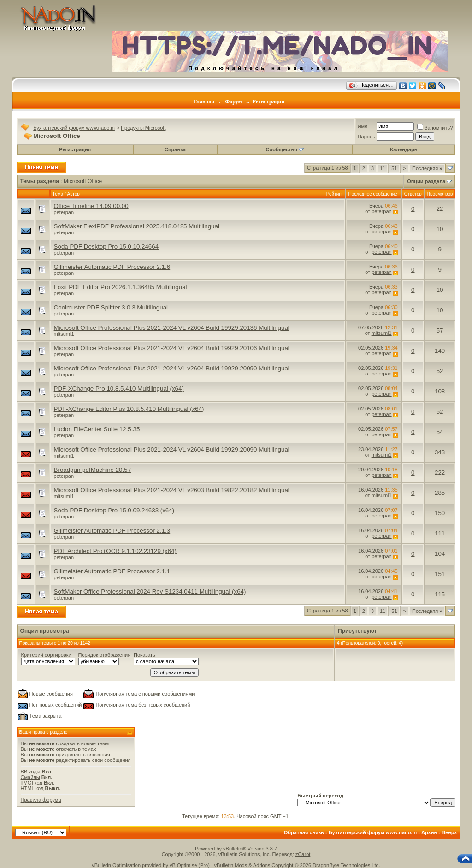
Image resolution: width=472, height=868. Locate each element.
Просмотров (440, 194)
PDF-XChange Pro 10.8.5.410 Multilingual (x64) (119, 389)
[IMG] (27, 783)
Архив (429, 832)
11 (383, 168)
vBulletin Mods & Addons (242, 865)
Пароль (366, 137)
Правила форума (41, 800)
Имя (363, 126)
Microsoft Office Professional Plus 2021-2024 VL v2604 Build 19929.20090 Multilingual (172, 368)
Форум (233, 101)
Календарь (404, 149)
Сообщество (285, 149)
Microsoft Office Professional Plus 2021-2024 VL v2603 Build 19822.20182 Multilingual (172, 490)
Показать (145, 655)
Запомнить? (435, 128)
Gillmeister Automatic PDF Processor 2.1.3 (112, 531)
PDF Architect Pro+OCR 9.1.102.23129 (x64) (115, 551)
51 (394, 168)
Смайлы (30, 777)
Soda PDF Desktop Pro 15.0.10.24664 (106, 247)
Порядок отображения (104, 655)
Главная (204, 101)
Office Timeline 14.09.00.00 (91, 206)
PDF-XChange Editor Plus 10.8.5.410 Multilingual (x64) (129, 409)
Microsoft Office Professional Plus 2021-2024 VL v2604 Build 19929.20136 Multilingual (172, 328)
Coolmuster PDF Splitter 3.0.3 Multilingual (111, 307)
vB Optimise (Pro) (190, 865)
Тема (58, 194)
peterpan (64, 212)
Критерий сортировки (46, 655)
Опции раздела (426, 181)
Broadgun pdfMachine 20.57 (92, 470)
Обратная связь (304, 832)
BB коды (31, 772)
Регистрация (268, 101)
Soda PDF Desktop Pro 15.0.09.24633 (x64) (114, 510)
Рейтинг (335, 194)
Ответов (413, 194)
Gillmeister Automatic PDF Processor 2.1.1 (112, 571)
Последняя (427, 168)
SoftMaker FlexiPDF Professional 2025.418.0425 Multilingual (137, 226)
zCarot (303, 854)
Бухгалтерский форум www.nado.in (74, 128)
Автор (73, 194)
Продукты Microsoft (143, 128)
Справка (175, 149)
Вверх (449, 832)
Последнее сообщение (373, 194)
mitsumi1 (64, 334)
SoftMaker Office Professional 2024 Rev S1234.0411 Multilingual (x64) (150, 592)
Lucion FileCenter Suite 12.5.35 (97, 429)
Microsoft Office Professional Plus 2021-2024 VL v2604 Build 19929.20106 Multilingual (172, 348)
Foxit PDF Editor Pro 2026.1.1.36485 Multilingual (121, 287)
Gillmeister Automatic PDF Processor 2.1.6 (112, 267)
